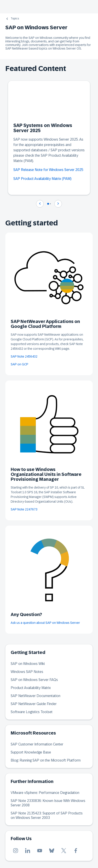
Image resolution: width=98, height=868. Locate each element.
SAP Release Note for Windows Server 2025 (48, 170)
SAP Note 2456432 (24, 356)
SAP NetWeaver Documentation (36, 696)
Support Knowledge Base (31, 752)
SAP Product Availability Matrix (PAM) (42, 179)
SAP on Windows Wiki (28, 664)
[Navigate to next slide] (58, 204)
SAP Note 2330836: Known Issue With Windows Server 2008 (48, 803)
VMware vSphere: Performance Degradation (45, 793)
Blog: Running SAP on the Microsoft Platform (46, 760)
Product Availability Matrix (31, 688)
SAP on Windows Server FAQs (34, 680)
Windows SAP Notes (27, 672)
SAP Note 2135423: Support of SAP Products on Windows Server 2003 (47, 815)
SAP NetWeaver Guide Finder (34, 704)
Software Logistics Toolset (32, 712)
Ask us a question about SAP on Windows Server (45, 623)
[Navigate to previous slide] (40, 204)
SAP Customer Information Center (37, 744)
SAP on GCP (19, 364)
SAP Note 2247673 (24, 509)
